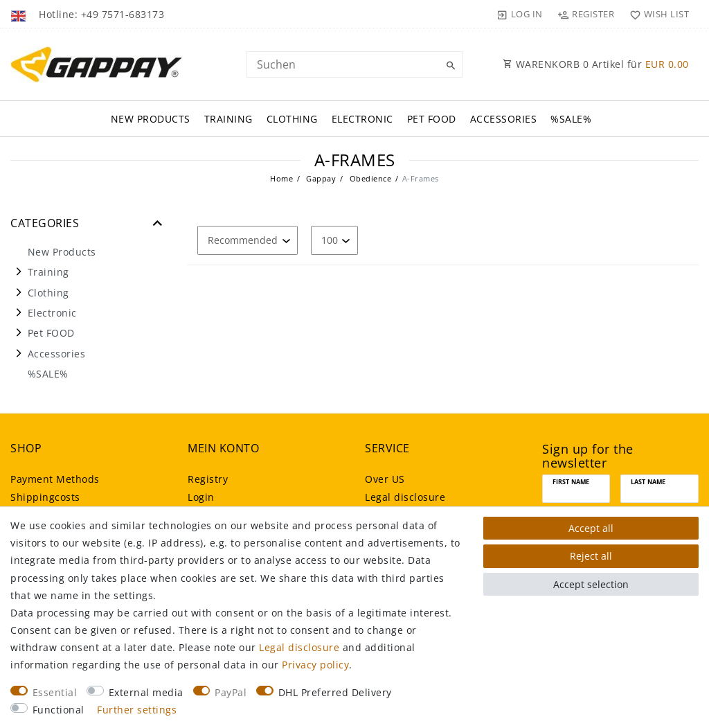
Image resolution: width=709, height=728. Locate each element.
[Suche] (449, 66)
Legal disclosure (405, 497)
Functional (59, 710)
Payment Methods (55, 479)
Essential (55, 692)
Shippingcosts (45, 497)
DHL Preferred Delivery (335, 692)
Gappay (320, 178)
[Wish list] (656, 14)
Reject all (591, 556)
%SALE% (571, 119)
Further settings (137, 710)
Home (281, 178)
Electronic (362, 119)
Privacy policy (315, 665)
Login (201, 497)
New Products (151, 119)
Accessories (504, 119)
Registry (208, 479)
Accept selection (591, 584)
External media (146, 692)
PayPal (231, 692)
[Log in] (520, 14)
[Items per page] (334, 240)
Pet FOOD (432, 119)
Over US (385, 479)
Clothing (292, 119)
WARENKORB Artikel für (596, 64)
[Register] (586, 14)
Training (228, 119)
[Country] (20, 14)
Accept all (591, 528)
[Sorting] (248, 240)
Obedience (369, 178)
